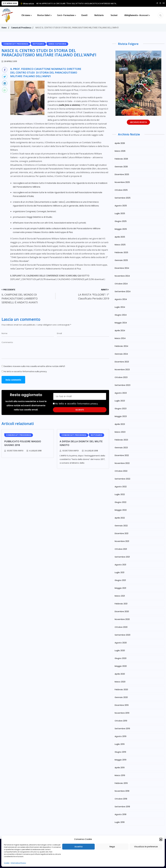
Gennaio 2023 (121, 448)
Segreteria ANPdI (15, 451)
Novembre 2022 (122, 463)
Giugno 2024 (121, 315)
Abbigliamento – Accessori (136, 15)
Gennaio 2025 (121, 260)
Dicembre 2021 (122, 533)
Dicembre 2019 (122, 705)
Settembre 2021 (122, 557)
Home (4, 28)
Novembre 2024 (122, 276)
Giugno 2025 (121, 221)
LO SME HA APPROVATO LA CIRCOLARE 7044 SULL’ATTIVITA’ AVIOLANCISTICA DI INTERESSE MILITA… (79, 4)
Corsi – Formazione (66, 15)
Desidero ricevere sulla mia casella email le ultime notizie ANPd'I (33, 366)
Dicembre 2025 (122, 174)
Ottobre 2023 (121, 377)
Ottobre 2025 (121, 190)
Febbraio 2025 (121, 252)
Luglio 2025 (120, 213)
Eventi (84, 15)
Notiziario (99, 15)
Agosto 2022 (121, 487)
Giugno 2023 (121, 409)
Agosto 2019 (120, 736)
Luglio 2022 (120, 494)
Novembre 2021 (122, 541)
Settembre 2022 (122, 479)
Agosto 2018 (120, 814)
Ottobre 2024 (121, 284)
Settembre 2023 (122, 385)
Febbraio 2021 (121, 604)
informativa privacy (89, 404)
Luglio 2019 (120, 744)
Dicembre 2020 (122, 611)
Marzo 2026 (120, 151)
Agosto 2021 (120, 565)
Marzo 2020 (120, 682)
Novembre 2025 (122, 182)
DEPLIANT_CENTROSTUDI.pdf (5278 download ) (34, 279)
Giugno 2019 (120, 752)
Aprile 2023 (120, 424)
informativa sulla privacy (35, 371)
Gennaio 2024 (121, 354)
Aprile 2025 (120, 237)
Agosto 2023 (121, 393)
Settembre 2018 (122, 807)
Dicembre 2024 (122, 268)
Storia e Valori (44, 15)
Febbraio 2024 (121, 346)
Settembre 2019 (122, 728)
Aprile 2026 (120, 143)
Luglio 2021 (120, 572)
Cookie (7, 863)
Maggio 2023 (121, 416)
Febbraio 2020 (121, 689)
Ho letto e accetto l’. (24, 372)
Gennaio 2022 (121, 526)
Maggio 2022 (121, 510)
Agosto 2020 (121, 643)
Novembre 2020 (122, 619)
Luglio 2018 (120, 822)
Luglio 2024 (120, 307)
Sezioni (114, 15)
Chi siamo (26, 15)
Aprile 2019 (120, 768)
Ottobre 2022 (121, 471)
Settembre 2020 (122, 635)
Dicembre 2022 (122, 455)
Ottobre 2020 (121, 627)
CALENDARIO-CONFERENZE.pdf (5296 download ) (81, 279)
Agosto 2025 (121, 206)
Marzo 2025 (120, 245)
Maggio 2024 (121, 323)
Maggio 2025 (121, 229)
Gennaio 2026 (121, 167)
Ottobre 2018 (121, 799)
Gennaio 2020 (121, 697)
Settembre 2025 (123, 198)
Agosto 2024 (121, 299)
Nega (112, 847)
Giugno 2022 (120, 502)
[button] (161, 839)
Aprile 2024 (120, 330)
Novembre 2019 (122, 713)
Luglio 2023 (120, 401)
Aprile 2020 (120, 674)
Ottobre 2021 (121, 549)
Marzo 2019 (120, 775)
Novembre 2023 (122, 369)
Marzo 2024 (120, 338)
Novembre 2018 (122, 791)
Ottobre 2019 (121, 721)
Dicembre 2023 (122, 362)
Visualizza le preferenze (146, 847)
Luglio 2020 (120, 650)
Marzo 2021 (120, 596)
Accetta (78, 847)
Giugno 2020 (121, 658)
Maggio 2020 (121, 666)
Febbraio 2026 (121, 159)
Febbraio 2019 (121, 783)
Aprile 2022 (120, 518)
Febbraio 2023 (121, 440)
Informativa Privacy (18, 863)
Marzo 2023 (120, 432)
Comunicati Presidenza (21, 28)
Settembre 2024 (123, 291)
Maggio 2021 (120, 588)
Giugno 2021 (120, 580)
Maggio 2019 (120, 760)
